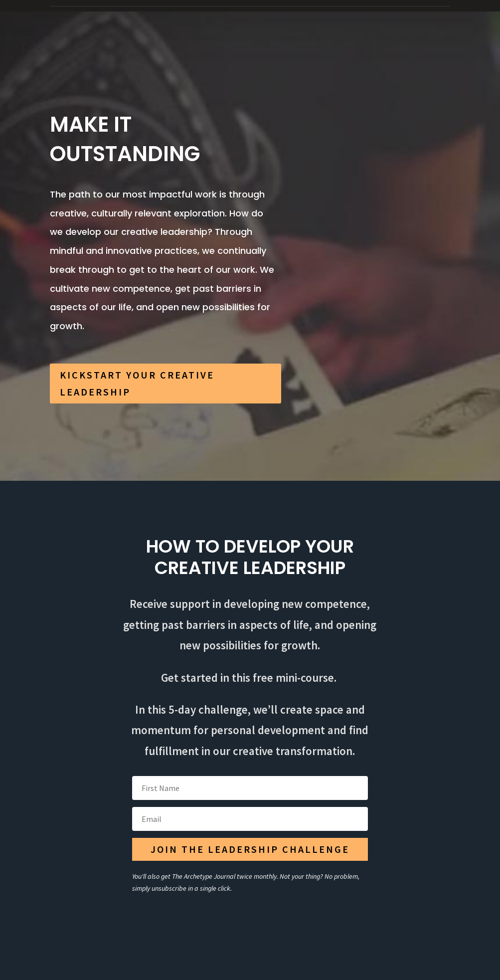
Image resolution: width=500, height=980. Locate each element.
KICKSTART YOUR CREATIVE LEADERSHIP (137, 383)
